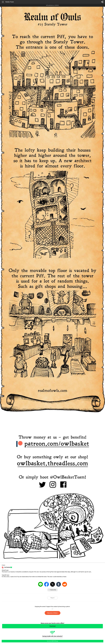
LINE (40, 584)
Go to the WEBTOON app (52, 641)
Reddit (65, 584)
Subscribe (53, 590)
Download (52, 626)
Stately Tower (10, 2)
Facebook (47, 584)
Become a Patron (53, 613)
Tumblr (59, 584)
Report (52, 598)
